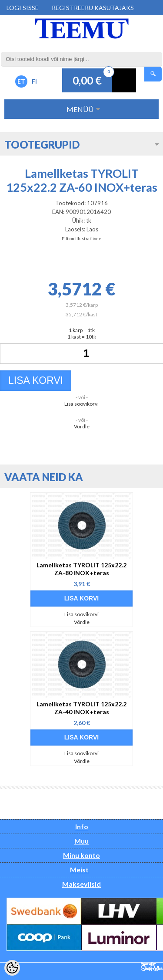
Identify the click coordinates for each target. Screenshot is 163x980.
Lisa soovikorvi (81, 404)
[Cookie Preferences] (12, 968)
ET (21, 81)
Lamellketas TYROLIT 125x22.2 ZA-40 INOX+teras (81, 708)
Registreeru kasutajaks (93, 8)
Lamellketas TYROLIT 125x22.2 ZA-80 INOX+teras (81, 569)
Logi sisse (23, 8)
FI (34, 81)
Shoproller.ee (152, 967)
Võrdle (82, 426)
